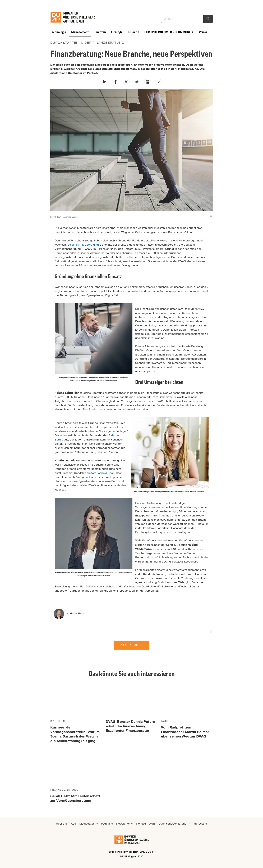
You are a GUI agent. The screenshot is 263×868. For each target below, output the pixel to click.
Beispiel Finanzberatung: (83, 245)
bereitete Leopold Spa (99, 473)
